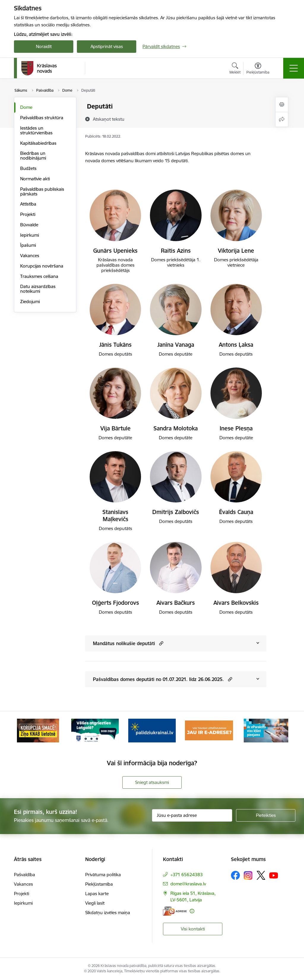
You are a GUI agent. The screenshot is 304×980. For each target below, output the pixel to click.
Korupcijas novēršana (42, 266)
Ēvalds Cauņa (236, 512)
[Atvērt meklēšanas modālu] (235, 69)
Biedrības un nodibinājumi (33, 156)
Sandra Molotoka (176, 428)
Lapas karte (97, 894)
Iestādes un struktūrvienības (36, 130)
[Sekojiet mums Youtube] (274, 875)
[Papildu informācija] (192, 911)
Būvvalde (29, 225)
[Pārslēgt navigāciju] (294, 68)
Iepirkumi (30, 235)
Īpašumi (28, 245)
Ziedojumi (30, 302)
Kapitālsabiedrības (38, 143)
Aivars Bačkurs (176, 603)
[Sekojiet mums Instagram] (248, 875)
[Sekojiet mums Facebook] (235, 875)
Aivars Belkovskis (236, 603)
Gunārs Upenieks (115, 251)
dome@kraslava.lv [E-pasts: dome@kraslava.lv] (188, 884)
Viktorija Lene (236, 251)
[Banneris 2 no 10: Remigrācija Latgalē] (95, 730)
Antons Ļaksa (236, 345)
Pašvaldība (24, 875)
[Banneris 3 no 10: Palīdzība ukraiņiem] (152, 730)
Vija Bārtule (115, 428)
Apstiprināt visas (107, 46)
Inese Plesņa (236, 428)
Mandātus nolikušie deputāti (124, 643)
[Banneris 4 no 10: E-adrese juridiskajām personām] (209, 730)
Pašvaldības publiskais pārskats (42, 191)
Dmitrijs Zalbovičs (176, 512)
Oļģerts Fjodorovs (115, 603)
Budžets (28, 168)
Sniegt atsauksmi (152, 782)
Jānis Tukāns (115, 345)
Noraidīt (44, 46)
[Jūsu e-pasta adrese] (192, 815)
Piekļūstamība (99, 884)
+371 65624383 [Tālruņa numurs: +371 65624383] (187, 875)
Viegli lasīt (95, 903)
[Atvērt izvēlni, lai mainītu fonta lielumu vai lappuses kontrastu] (258, 69)
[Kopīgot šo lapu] (282, 119)
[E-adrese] (175, 911)
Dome (26, 107)
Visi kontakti (193, 929)
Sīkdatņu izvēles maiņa (108, 913)
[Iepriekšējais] (24, 731)
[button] (160, 643)
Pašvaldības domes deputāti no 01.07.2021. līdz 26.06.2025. (158, 679)
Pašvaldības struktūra (42, 118)
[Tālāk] (280, 731)
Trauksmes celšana (39, 276)
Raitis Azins (176, 251)
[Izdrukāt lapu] (282, 105)
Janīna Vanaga (176, 345)
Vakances (30, 256)
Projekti (28, 214)
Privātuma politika (103, 875)
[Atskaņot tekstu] (109, 119)
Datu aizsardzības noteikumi (38, 289)
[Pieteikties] (266, 815)
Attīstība (28, 204)
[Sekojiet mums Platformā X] (261, 875)
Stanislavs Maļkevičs (115, 516)
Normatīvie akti (35, 179)
